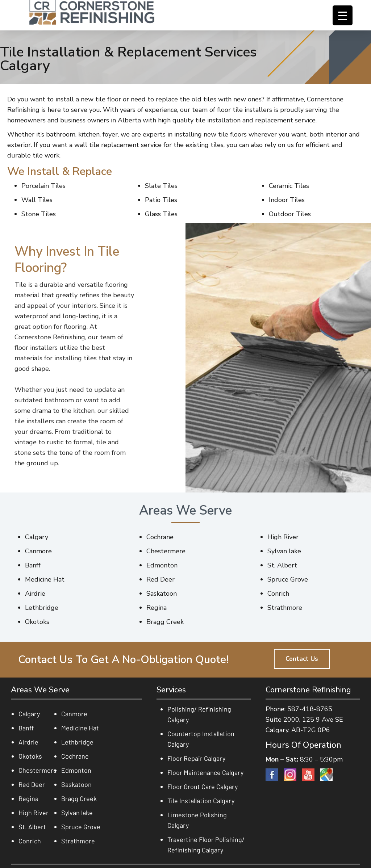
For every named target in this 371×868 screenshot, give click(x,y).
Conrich (30, 841)
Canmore (74, 714)
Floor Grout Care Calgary (203, 787)
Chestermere (38, 770)
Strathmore (78, 841)
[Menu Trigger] (343, 15)
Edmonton (76, 770)
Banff (26, 728)
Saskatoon (76, 784)
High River (34, 813)
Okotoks (30, 756)
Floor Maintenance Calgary (205, 772)
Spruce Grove (81, 827)
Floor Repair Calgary (196, 758)
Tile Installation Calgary (201, 801)
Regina (28, 798)
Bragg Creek (79, 798)
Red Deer (32, 784)
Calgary (29, 714)
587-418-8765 (310, 709)
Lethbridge (77, 742)
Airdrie (28, 742)
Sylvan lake (77, 813)
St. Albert (32, 827)
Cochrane (75, 756)
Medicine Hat (80, 728)
